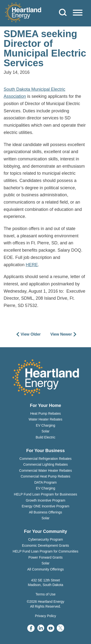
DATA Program (45, 482)
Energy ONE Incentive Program (45, 506)
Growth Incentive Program (45, 500)
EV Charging (45, 425)
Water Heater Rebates (45, 419)
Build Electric (45, 437)
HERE (32, 265)
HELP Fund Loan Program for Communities (45, 551)
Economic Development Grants (46, 545)
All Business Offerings (45, 512)
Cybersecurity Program (45, 539)
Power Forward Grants (45, 557)
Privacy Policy (45, 616)
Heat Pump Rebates (45, 413)
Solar (45, 431)
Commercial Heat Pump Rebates (45, 476)
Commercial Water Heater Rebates (45, 471)
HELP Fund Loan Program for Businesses (45, 494)
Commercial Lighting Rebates (46, 464)
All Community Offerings (45, 569)
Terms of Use (45, 594)
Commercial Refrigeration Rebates (45, 459)
